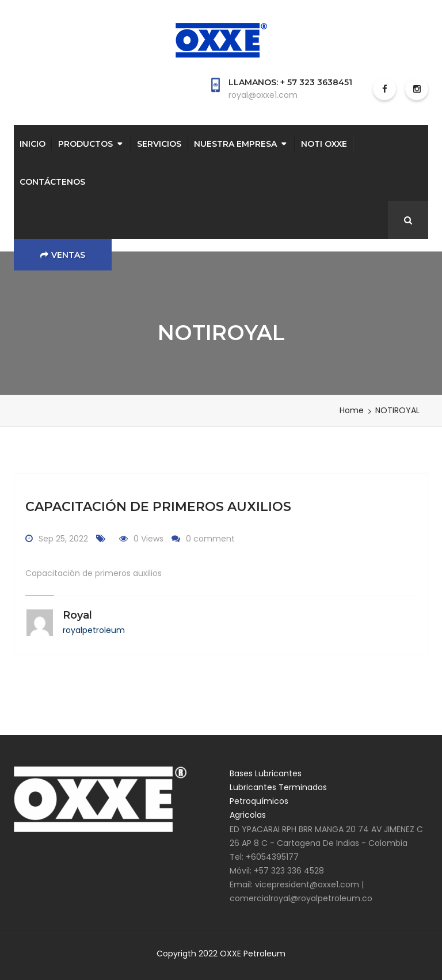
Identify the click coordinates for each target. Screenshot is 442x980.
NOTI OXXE (324, 144)
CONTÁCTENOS (52, 182)
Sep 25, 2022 (63, 539)
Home (352, 410)
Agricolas (248, 815)
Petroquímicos (259, 801)
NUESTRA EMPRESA (235, 144)
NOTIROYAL (397, 410)
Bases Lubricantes (266, 773)
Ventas (63, 255)
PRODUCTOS (85, 144)
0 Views (148, 539)
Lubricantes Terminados (278, 787)
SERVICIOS (159, 144)
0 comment (210, 539)
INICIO (33, 144)
